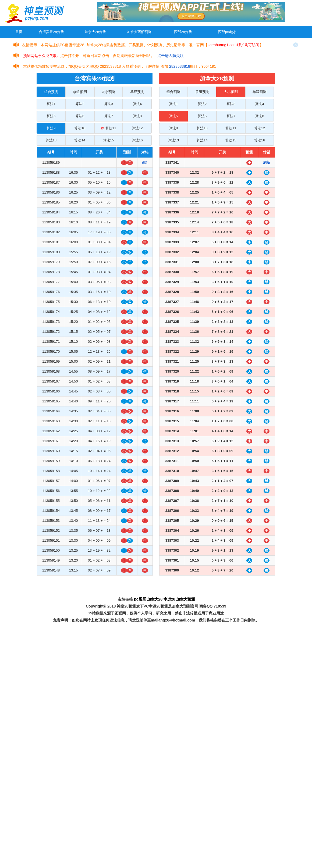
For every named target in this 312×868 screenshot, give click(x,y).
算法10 (80, 128)
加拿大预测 (186, 599)
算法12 (137, 128)
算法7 (109, 116)
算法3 (109, 104)
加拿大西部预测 (139, 32)
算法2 (80, 104)
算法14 (80, 140)
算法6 (80, 116)
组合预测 (51, 92)
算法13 (51, 140)
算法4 (137, 104)
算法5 (51, 116)
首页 (19, 32)
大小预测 (108, 92)
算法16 (137, 140)
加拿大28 (155, 599)
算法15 (108, 140)
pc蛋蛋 (140, 599)
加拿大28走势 (95, 32)
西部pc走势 (227, 32)
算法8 (137, 116)
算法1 (51, 104)
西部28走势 (183, 32)
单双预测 (137, 92)
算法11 (109, 128)
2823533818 (180, 66)
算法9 (51, 128)
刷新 (145, 162)
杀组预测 (80, 92)
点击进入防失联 (171, 56)
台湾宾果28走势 (51, 32)
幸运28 (169, 599)
